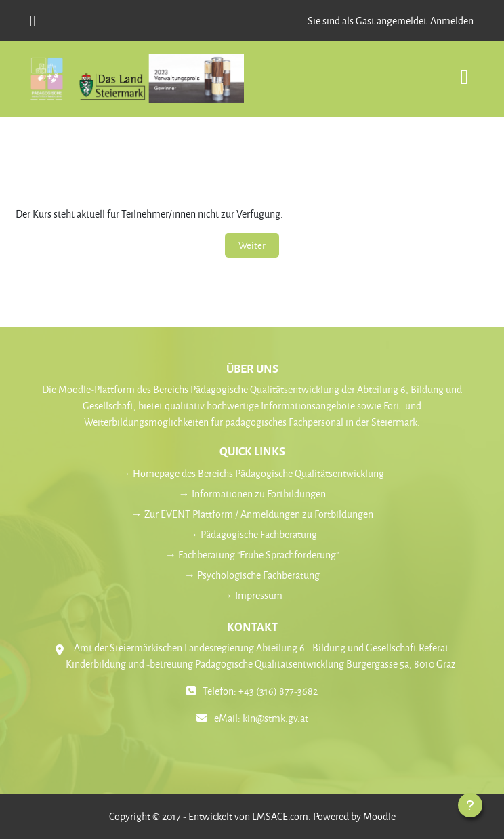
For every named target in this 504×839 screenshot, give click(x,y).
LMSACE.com (280, 816)
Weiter (252, 245)
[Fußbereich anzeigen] (470, 805)
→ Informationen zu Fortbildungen (252, 494)
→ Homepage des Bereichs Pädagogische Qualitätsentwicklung (252, 473)
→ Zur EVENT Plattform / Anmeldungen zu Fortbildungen (252, 514)
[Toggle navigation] (464, 70)
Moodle (379, 816)
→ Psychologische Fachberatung (252, 575)
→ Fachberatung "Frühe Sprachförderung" (252, 555)
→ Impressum (252, 595)
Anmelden (452, 21)
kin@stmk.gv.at (275, 718)
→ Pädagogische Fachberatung (252, 534)
